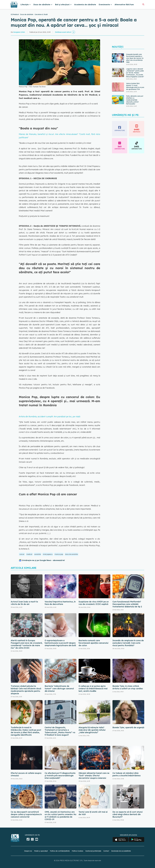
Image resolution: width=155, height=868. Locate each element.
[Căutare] (143, 4)
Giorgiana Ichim (19, 32)
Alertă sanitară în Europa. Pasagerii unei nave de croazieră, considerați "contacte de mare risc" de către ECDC (27, 644)
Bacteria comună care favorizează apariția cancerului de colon (93, 643)
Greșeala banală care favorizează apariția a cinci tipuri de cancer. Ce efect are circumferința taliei (135, 58)
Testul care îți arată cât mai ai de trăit (93, 813)
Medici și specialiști (41, 851)
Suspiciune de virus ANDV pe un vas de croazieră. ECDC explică (94, 603)
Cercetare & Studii (41, 14)
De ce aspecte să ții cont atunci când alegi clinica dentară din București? (127, 814)
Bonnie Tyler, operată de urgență (128, 727)
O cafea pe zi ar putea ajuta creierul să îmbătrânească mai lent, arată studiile (93, 689)
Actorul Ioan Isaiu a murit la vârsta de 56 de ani (24, 603)
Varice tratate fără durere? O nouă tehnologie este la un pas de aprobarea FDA (135, 86)
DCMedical (15, 14)
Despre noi (28, 851)
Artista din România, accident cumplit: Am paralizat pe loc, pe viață (50, 417)
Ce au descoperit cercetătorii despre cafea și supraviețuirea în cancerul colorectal (26, 814)
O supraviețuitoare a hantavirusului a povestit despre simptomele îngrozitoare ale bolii (60, 643)
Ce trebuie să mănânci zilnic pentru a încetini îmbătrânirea (126, 774)
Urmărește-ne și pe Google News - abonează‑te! (43, 560)
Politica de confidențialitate (60, 851)
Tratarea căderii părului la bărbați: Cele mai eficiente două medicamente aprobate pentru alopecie (26, 690)
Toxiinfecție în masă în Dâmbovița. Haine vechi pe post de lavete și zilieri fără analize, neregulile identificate (26, 731)
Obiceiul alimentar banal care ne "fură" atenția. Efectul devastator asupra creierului (94, 776)
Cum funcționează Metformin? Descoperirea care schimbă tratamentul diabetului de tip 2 (127, 604)
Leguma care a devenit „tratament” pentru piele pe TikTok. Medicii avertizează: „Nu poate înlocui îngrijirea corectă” (135, 73)
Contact (106, 851)
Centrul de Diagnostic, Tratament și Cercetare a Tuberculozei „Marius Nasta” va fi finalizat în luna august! (60, 731)
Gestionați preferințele (93, 851)
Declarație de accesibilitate (121, 851)
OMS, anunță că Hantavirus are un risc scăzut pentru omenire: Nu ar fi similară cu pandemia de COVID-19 (60, 816)
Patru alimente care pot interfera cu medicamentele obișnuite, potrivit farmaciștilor (135, 100)
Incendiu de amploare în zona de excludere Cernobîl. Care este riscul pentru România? (128, 643)
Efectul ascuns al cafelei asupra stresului (26, 774)
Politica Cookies (77, 851)
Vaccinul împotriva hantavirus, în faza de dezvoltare (60, 603)
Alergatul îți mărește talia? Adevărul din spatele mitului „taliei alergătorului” (92, 730)
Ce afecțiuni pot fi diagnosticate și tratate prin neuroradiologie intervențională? (60, 776)
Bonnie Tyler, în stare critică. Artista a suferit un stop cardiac (128, 687)
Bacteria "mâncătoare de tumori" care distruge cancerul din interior (59, 689)
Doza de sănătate (27, 14)
